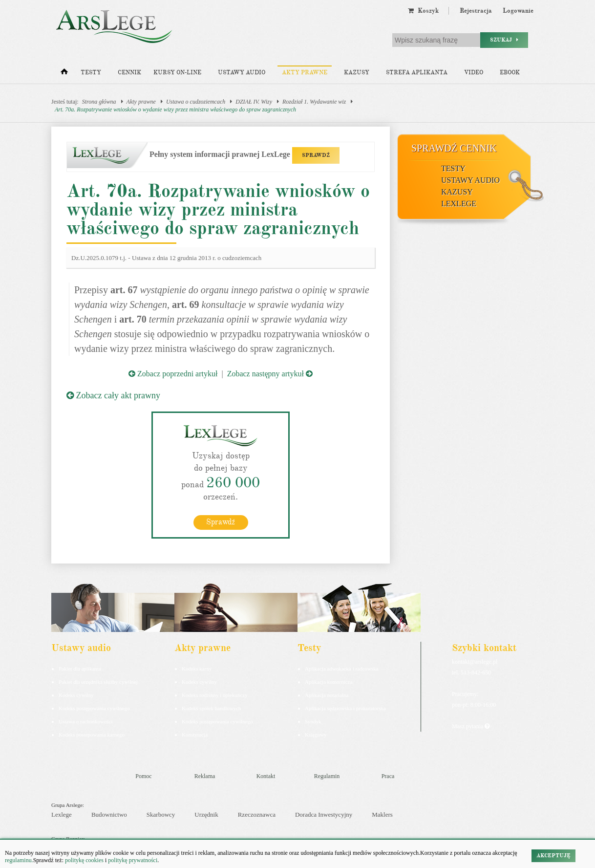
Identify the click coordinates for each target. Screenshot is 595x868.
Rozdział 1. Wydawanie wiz (314, 102)
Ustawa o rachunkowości (86, 721)
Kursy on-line (177, 73)
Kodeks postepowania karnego (92, 734)
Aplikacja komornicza (329, 681)
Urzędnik (206, 814)
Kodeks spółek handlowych (212, 708)
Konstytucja (195, 734)
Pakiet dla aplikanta (80, 668)
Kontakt (266, 776)
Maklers (382, 814)
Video (474, 73)
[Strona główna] (64, 74)
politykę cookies (84, 860)
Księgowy (316, 734)
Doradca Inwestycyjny (324, 814)
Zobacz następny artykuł (270, 374)
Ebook (510, 73)
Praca (388, 776)
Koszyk (423, 11)
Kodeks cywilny (76, 694)
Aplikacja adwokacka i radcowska (342, 668)
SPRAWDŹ (316, 155)
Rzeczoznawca (257, 814)
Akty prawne (305, 73)
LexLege (459, 204)
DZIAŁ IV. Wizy (254, 102)
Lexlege (62, 814)
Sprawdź (221, 521)
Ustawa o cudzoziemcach (196, 102)
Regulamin (327, 776)
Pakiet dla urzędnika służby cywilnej (98, 681)
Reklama (205, 776)
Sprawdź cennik (454, 148)
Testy (91, 73)
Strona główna (99, 102)
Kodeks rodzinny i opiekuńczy (215, 694)
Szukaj (504, 40)
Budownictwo (109, 814)
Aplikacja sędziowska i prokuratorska (345, 708)
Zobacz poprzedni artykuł (173, 374)
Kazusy (357, 73)
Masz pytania (471, 726)
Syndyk (313, 721)
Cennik (129, 73)
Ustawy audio (242, 73)
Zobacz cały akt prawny (113, 395)
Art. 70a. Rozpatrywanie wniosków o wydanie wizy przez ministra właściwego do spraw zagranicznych (175, 109)
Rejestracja (476, 11)
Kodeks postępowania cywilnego (94, 708)
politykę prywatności (133, 860)
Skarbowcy (161, 814)
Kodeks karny (197, 668)
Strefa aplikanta (417, 73)
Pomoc (143, 776)
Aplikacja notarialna (327, 694)
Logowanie (518, 11)
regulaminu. (19, 860)
